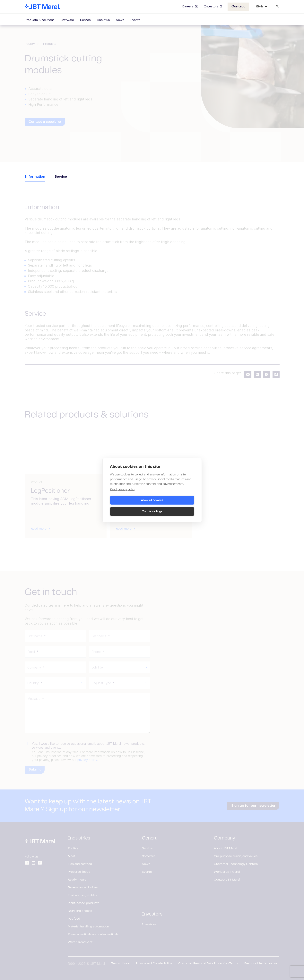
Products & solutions (39, 20)
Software (67, 20)
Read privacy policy (123, 495)
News (120, 20)
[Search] (277, 7)
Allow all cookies (130, 506)
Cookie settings (174, 506)
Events (135, 20)
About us (103, 20)
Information (35, 177)
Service (85, 20)
